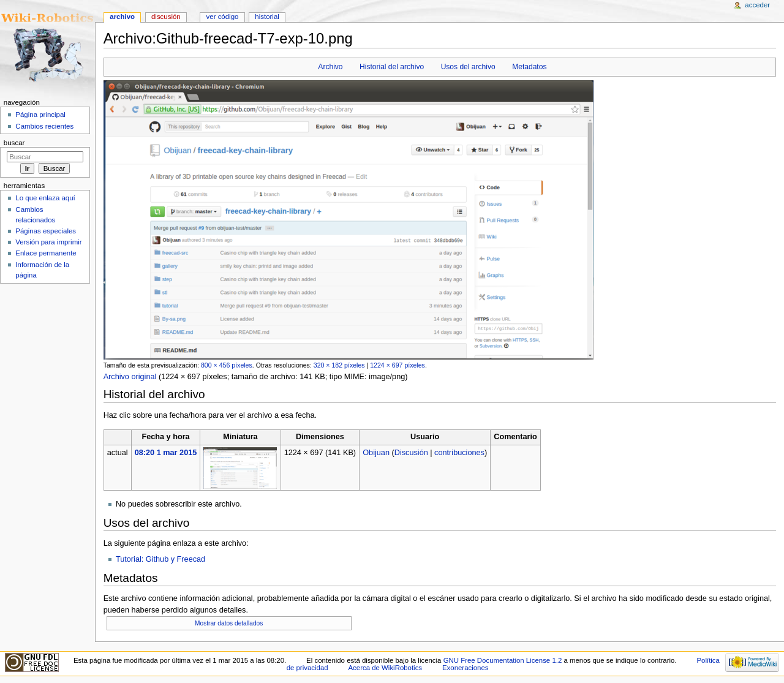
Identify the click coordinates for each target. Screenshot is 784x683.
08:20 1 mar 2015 (166, 453)
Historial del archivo (392, 67)
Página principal (40, 115)
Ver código (223, 17)
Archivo (330, 67)
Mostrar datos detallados (229, 623)
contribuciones (459, 453)
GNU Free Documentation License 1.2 (503, 660)
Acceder (757, 5)
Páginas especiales (46, 231)
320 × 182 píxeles (339, 365)
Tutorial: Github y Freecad (160, 559)
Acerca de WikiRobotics (385, 668)
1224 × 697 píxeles (398, 365)
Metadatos (529, 67)
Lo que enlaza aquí (45, 198)
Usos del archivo (468, 67)
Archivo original (130, 377)
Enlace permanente (46, 253)
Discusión (411, 453)
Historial (267, 17)
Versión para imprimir (48, 242)
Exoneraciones (466, 668)
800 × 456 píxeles (227, 365)
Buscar (14, 143)
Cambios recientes (44, 126)
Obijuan (376, 453)
